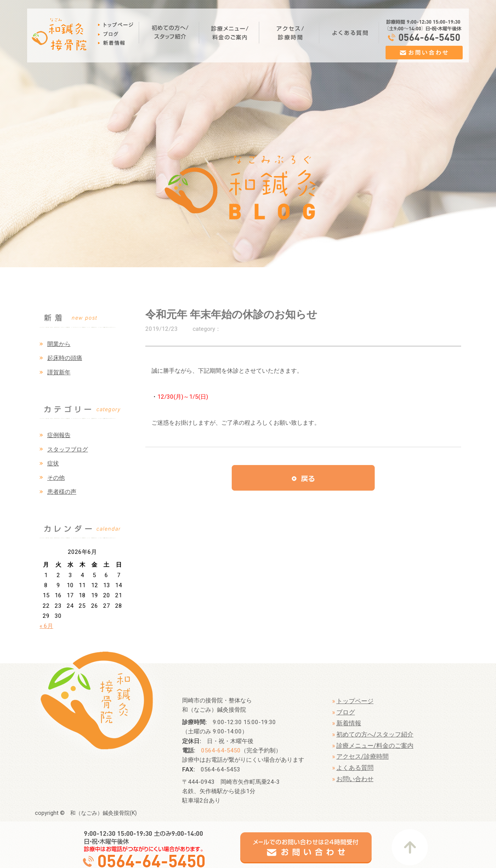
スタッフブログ (68, 450)
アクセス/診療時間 (363, 756)
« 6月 (46, 626)
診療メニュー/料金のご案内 (375, 746)
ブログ (346, 712)
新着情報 (349, 723)
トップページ (355, 701)
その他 (56, 478)
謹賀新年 (59, 372)
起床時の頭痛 (65, 358)
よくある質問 (355, 768)
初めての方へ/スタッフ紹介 (375, 734)
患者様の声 (62, 492)
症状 (53, 463)
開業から (59, 344)
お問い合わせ (355, 779)
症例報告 (59, 435)
